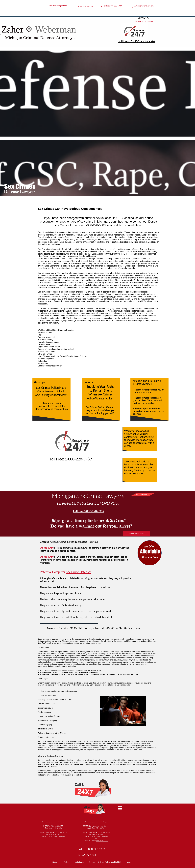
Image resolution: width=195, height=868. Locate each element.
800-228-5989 (116, 6)
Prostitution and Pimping (47, 720)
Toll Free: (107, 6)
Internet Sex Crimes (46, 729)
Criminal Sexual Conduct (47, 691)
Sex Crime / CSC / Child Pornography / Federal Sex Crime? (89, 628)
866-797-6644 (148, 21)
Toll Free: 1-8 (127, 41)
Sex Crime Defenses (79, 572)
